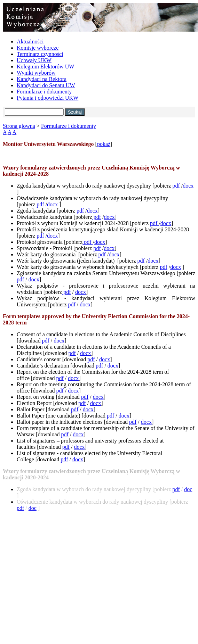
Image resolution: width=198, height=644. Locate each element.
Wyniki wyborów (36, 73)
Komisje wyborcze (38, 48)
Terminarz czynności (40, 54)
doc (188, 489)
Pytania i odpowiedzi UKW (47, 98)
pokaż (104, 144)
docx (188, 186)
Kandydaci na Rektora (42, 79)
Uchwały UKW (34, 60)
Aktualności (30, 42)
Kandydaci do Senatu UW (46, 85)
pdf (176, 186)
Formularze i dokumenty (44, 92)
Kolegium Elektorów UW (45, 67)
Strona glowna (19, 126)
